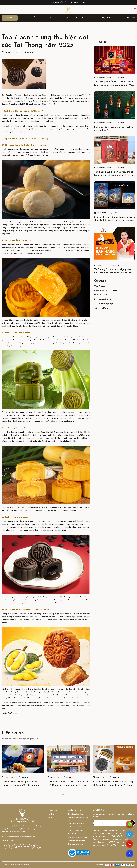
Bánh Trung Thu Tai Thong (106, 291)
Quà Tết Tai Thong (102, 295)
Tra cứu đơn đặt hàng (76, 834)
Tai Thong (53, 101)
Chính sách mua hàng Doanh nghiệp (78, 819)
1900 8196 (130, 18)
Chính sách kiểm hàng (76, 830)
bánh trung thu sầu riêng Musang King (26, 698)
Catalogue (50, 18)
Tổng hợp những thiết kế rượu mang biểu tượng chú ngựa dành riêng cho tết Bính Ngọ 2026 (114, 174)
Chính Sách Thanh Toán (76, 823)
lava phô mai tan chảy (71, 438)
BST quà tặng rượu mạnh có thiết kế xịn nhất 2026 (114, 129)
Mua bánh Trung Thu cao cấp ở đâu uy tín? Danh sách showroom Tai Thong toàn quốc (68, 785)
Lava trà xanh (8, 337)
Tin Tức (66, 18)
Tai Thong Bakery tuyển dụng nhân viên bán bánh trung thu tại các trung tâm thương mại (113, 272)
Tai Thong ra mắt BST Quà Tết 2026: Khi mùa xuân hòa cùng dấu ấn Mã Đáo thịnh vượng (114, 84)
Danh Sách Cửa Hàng (76, 814)
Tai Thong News (101, 308)
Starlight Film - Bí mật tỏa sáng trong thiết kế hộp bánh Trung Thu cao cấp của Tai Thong (115, 219)
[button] (26, 3)
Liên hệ (94, 18)
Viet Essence (100, 286)
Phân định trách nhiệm (76, 827)
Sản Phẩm (32, 18)
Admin (33, 53)
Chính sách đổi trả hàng (76, 840)
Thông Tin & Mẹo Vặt (104, 304)
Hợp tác (106, 18)
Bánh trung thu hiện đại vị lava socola (18, 521)
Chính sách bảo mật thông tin (78, 837)
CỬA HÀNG (7, 10)
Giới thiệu (80, 18)
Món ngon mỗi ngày (103, 299)
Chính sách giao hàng (76, 844)
